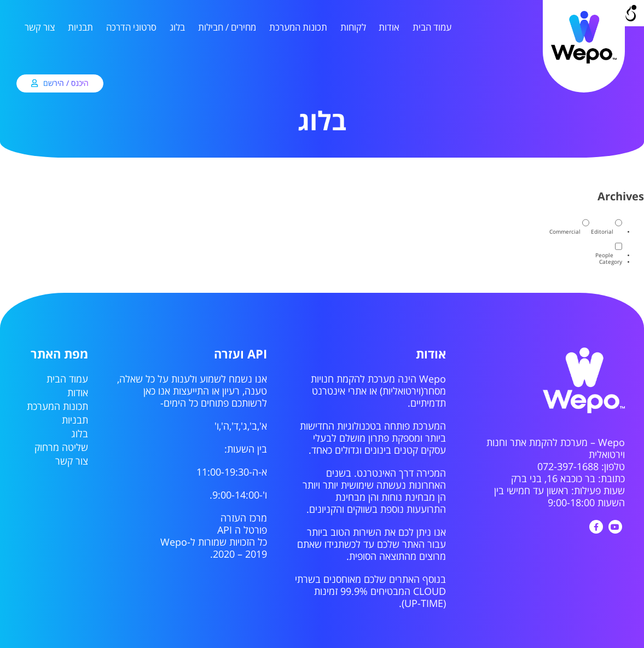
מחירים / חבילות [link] (227, 28)
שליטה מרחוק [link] (61, 448)
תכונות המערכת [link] (298, 28)
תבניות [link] (80, 28)
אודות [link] (389, 28)
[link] (584, 62)
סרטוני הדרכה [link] (131, 28)
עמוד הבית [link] (432, 28)
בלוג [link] (177, 28)
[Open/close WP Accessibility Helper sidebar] (631, 13)
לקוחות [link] (353, 28)
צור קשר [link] (40, 28)
